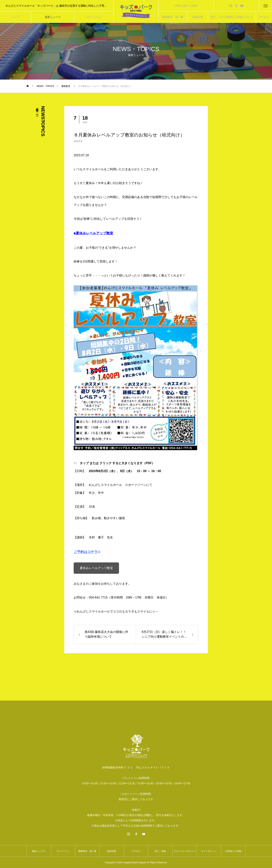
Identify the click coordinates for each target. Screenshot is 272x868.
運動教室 (78, 141)
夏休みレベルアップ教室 (96, 568)
